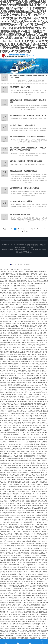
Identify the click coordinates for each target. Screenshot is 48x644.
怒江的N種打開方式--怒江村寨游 (21, 201)
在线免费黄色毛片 (12, 409)
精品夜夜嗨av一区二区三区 (25, 473)
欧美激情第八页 (26, 295)
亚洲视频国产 (15, 288)
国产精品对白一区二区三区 (25, 546)
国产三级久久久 (36, 295)
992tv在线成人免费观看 (7, 418)
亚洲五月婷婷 (24, 503)
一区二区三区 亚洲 (30, 584)
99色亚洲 (43, 466)
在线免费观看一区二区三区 (8, 399)
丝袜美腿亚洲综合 (27, 518)
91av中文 (14, 300)
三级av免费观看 (26, 541)
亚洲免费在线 (22, 409)
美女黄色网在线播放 (25, 624)
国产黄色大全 (8, 588)
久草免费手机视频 (25, 362)
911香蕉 (31, 565)
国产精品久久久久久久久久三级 (35, 475)
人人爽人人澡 (24, 565)
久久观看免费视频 (42, 414)
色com (15, 607)
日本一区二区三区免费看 (15, 610)
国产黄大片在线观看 (38, 354)
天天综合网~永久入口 (6, 484)
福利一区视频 (26, 501)
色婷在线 (27, 515)
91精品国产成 (16, 435)
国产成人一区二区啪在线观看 (25, 444)
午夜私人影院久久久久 (10, 350)
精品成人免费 (27, 494)
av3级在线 (16, 534)
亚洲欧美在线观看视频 (10, 390)
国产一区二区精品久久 (40, 470)
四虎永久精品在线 (40, 340)
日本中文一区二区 (9, 520)
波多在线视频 (41, 510)
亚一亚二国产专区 (10, 629)
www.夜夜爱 (42, 293)
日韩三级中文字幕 (19, 421)
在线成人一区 (40, 584)
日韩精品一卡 (22, 317)
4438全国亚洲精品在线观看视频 (27, 510)
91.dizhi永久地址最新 (20, 636)
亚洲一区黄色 (32, 399)
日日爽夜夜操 (36, 633)
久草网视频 (35, 624)
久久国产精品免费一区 (13, 598)
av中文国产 (17, 496)
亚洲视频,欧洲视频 (22, 629)
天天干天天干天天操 (21, 529)
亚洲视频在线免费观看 (27, 340)
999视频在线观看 (9, 636)
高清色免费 (6, 454)
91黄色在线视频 (12, 473)
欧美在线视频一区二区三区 (8, 416)
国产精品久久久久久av (28, 373)
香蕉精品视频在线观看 (39, 309)
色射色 (3, 307)
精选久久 (26, 610)
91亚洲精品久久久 (17, 600)
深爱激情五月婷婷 (22, 539)
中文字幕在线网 (38, 463)
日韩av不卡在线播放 (18, 324)
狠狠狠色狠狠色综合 (37, 551)
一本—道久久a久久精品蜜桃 (29, 496)
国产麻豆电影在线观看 (19, 461)
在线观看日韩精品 (27, 477)
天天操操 (24, 293)
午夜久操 (12, 293)
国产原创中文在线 (12, 548)
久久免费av (33, 392)
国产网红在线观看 (12, 605)
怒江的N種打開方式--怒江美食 (20, 215)
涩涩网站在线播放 (27, 331)
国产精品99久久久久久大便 (18, 447)
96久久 (15, 456)
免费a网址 (9, 338)
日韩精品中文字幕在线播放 (19, 574)
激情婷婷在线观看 (16, 331)
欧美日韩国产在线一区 (17, 581)
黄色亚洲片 (34, 501)
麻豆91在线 (41, 588)
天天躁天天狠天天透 (19, 338)
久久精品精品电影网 (20, 366)
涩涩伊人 (35, 638)
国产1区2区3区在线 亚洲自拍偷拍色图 (19, 482)
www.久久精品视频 (16, 619)
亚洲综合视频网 (21, 622)
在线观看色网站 (5, 463)
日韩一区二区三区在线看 (16, 321)
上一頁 (10, 229)
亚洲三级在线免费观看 (21, 414)
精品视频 (37, 607)
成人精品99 (33, 586)
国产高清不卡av (22, 428)
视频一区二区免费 (25, 577)
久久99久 (11, 442)
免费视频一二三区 (27, 309)
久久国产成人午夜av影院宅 (26, 376)
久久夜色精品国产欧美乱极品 (35, 631)
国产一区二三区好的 (10, 541)
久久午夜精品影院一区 (10, 317)
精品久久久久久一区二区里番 (19, 404)
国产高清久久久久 (34, 610)
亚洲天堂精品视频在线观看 (35, 326)
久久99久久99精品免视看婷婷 (12, 440)
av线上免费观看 (14, 624)
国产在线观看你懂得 (36, 302)
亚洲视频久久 (37, 626)
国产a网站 (29, 366)
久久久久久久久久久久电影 (28, 432)
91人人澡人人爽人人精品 (19, 343)
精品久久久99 (17, 309)
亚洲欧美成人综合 (8, 421)
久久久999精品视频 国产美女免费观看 (37, 305)
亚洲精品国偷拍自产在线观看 (14, 302)
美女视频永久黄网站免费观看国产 (10, 406)
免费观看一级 (4, 612)
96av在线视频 (38, 362)
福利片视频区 (37, 518)
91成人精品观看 (31, 383)
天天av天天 (28, 354)
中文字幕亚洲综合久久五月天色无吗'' (37, 461)
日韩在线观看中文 (16, 369)
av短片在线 (10, 593)
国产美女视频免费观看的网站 (31, 371)
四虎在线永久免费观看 (27, 430)
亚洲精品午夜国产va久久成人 (36, 579)
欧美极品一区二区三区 (31, 553)
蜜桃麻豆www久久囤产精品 (33, 480)
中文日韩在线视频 (5, 449)
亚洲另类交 (36, 300)
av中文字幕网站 (28, 626)
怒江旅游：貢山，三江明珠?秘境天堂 (23, 125)
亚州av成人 (8, 461)
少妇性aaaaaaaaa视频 (10, 298)
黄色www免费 (41, 440)
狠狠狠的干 (20, 555)
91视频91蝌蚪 (44, 525)
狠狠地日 (30, 402)
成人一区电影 (6, 574)
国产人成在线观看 (9, 305)
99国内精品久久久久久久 (27, 567)
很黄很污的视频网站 (36, 515)
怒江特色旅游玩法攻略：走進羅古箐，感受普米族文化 (28, 115)
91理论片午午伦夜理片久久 (8, 411)
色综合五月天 (13, 312)
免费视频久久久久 (14, 340)
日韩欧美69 (15, 388)
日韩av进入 (3, 473)
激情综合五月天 (5, 579)
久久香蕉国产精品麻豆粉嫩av (34, 324)
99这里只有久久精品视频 (34, 596)
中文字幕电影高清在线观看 (16, 458)
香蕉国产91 (42, 617)
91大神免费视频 (41, 529)
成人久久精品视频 (41, 574)
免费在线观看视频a (32, 617)
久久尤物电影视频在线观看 (30, 619)
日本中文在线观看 (14, 430)
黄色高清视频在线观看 (14, 295)
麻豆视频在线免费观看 (38, 369)
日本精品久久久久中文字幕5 (25, 411)
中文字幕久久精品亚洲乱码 (26, 350)
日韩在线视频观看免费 (10, 570)
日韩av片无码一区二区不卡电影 (35, 560)
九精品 (8, 369)
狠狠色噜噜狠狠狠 (19, 354)
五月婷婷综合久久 (19, 480)
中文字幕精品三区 (42, 409)
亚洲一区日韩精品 (33, 380)
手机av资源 (23, 326)
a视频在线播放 (6, 335)
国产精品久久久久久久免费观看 (29, 468)
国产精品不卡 (38, 581)
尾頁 (27, 231)
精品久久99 (24, 402)
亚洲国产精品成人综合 (13, 513)
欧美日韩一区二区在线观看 (13, 518)
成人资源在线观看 (34, 288)
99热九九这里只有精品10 (24, 291)
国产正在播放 (19, 633)
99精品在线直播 (8, 366)
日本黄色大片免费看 (38, 527)
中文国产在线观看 (13, 591)
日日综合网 (20, 607)
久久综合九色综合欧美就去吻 (36, 345)
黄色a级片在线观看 (21, 525)
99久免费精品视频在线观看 (17, 475)
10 (44, 229)
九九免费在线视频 (42, 432)
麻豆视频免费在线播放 (41, 404)
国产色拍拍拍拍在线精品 (18, 352)
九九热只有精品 (38, 477)
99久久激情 (9, 319)
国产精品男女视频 (37, 352)
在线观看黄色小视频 (20, 596)
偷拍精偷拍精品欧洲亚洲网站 (27, 388)
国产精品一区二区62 (33, 525)
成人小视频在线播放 (26, 335)
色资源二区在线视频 (31, 492)
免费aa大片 (10, 572)
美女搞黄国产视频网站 (27, 359)
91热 (25, 536)
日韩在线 (36, 319)
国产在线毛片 (14, 454)
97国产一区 (28, 527)
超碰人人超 (35, 612)
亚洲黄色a (44, 416)
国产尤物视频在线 (16, 463)
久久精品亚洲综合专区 (30, 522)
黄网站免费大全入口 (6, 607)
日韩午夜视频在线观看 (33, 506)
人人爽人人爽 (6, 388)
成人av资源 (31, 539)
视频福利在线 (13, 397)
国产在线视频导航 (30, 544)
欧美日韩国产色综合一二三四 (18, 470)
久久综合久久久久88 (8, 614)
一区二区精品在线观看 (10, 492)
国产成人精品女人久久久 (33, 338)
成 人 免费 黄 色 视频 (40, 603)
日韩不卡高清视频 (37, 484)
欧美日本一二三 (12, 345)
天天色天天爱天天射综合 (24, 416)
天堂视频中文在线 (18, 588)
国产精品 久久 (14, 425)
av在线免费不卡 (35, 482)
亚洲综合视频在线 (11, 508)
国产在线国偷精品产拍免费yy (32, 449)
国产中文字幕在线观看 (20, 593)
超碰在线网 (28, 321)
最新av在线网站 (21, 298)
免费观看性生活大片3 (25, 397)
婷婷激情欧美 (33, 562)
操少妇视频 (18, 371)
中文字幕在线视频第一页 (12, 432)
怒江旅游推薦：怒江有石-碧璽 (20, 87)
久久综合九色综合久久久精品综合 (34, 307)
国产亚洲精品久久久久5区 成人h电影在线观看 (26, 378)
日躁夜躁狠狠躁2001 (15, 347)
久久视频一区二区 (8, 499)
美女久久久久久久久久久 (32, 487)
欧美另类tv (44, 447)
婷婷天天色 (20, 508)
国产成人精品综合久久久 (34, 298)
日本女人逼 (31, 593)
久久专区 (12, 371)
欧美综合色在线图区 (18, 307)
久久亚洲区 (7, 326)
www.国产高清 (22, 390)
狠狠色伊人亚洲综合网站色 (33, 558)
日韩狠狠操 (21, 437)
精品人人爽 (12, 617)
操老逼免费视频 (38, 366)
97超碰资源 (29, 451)
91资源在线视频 (5, 494)
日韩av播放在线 (31, 622)
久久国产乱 (20, 300)
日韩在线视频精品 (39, 473)
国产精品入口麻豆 (19, 527)
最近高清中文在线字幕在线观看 (27, 570)
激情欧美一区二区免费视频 (26, 548)
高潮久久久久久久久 (31, 421)
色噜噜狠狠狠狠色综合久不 (28, 513)
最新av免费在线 (41, 423)
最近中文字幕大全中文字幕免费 (37, 636)
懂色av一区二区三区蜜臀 (20, 380)
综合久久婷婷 (13, 428)
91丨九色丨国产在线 (26, 435)
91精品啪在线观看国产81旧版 (35, 390)
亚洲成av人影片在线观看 (29, 440)
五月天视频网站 (42, 492)
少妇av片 (45, 395)
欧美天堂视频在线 (10, 539)
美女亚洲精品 (9, 392)
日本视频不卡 (32, 414)
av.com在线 (16, 567)
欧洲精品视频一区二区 (16, 626)
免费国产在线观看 (17, 449)
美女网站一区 (13, 376)
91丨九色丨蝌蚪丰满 (15, 612)
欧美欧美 (23, 406)
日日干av (8, 307)
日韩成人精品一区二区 (35, 395)
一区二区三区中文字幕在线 (31, 489)
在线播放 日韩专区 (24, 551)
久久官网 (23, 631)
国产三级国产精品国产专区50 (11, 503)
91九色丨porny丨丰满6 (36, 503)
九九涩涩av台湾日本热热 (30, 600)
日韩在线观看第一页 (16, 494)
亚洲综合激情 (28, 300)
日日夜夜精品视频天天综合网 (15, 328)
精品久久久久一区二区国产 (10, 314)
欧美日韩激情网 (37, 333)
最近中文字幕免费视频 (9, 291)
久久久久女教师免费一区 (35, 428)
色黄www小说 (22, 605)
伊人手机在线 (28, 328)
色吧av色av (12, 603)
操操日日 (30, 603)
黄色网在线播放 (33, 442)
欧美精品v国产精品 (20, 383)
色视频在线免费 (41, 383)
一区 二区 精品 (37, 328)
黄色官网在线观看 (24, 466)
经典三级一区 (24, 288)
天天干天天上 (36, 494)
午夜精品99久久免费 (17, 544)
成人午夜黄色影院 (5, 435)
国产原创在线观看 (36, 572)
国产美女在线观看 (23, 562)
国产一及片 (21, 492)
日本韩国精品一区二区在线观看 (33, 555)
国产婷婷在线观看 (9, 536)
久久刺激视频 (10, 525)
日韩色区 (37, 376)
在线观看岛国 (26, 369)
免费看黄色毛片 (35, 466)
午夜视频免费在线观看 (19, 385)
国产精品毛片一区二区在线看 (9, 395)
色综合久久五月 (23, 395)
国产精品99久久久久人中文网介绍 (38, 614)
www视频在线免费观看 (14, 501)
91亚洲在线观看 (31, 409)
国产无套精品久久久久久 (34, 343)
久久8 (32, 362)
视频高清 (7, 352)
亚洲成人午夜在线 (14, 359)
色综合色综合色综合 (33, 385)
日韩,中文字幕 (40, 544)
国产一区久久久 (22, 345)
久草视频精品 (38, 430)
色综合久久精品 (38, 335)
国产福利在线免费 (19, 560)
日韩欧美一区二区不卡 (30, 588)
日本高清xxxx (15, 335)
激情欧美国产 (4, 617)
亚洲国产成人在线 (42, 392)
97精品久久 (37, 548)
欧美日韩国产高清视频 (29, 423)
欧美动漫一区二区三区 (11, 333)
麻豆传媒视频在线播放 (12, 468)
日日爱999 (36, 425)
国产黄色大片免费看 (21, 614)
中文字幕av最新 (27, 364)
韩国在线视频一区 (17, 522)
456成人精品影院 (18, 553)
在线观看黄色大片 (22, 399)
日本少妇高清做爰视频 (28, 347)
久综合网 (30, 470)
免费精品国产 (41, 513)
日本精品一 (10, 496)
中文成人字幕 (5, 397)
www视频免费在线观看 (34, 447)
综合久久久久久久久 (32, 357)
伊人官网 (21, 515)
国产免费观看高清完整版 (26, 591)
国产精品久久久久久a (27, 598)
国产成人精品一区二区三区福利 (12, 373)
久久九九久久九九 (8, 423)
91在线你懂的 (10, 487)
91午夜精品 (44, 610)
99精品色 (41, 600)
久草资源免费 (18, 423)
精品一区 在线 (19, 536)
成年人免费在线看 (8, 596)
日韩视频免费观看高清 (26, 425)
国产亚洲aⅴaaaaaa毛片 (21, 442)
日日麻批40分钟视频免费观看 (22, 499)
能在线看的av (31, 536)
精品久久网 (17, 392)
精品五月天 (28, 633)
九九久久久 (28, 508)
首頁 (4, 229)
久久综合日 (26, 302)
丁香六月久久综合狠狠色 (10, 437)
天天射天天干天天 (30, 437)
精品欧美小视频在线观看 (10, 510)
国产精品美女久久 (14, 631)
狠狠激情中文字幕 (32, 293)
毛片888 (19, 541)
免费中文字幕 (42, 638)
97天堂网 (28, 352)
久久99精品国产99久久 (15, 364)
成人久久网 (31, 574)
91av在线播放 (32, 529)
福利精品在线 (38, 411)
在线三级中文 (15, 326)
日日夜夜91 (33, 454)
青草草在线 (9, 553)
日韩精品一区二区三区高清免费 (27, 456)
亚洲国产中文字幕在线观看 (12, 565)
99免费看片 (14, 562)
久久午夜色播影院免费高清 (19, 579)
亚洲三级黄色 (11, 357)
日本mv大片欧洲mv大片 (27, 534)
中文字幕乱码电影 (17, 489)
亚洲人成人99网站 (18, 584)
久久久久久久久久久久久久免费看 (28, 312)
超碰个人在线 (38, 444)
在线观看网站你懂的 (39, 546)
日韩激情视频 (36, 416)
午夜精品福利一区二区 (9, 555)
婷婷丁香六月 (25, 392)
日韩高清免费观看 (30, 458)
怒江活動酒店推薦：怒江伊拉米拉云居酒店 (25, 188)
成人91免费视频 (29, 607)
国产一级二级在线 (39, 565)
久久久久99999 (40, 373)
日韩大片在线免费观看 (19, 506)
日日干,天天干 (37, 520)
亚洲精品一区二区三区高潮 (22, 418)
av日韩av (42, 319)
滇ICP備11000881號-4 (27, 247)
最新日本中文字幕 (40, 359)
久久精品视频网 (26, 612)
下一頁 (22, 231)
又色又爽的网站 (11, 444)
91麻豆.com (27, 572)
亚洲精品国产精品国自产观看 (39, 577)
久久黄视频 (31, 629)
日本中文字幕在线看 (12, 551)
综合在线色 (44, 482)
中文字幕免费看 (20, 487)
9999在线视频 (9, 354)
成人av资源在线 (21, 617)
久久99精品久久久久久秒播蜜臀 (31, 532)
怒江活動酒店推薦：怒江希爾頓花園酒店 (24, 171)
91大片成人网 (36, 291)
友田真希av (6, 470)
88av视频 (37, 534)
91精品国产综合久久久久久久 (22, 484)
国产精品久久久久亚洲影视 (17, 451)
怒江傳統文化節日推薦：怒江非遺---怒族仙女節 (26, 161)
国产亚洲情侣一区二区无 (39, 397)
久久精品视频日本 (24, 454)
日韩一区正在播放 (39, 598)
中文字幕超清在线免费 (38, 499)
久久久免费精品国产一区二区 (11, 402)
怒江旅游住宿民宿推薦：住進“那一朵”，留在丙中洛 (28, 137)
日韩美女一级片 (36, 321)
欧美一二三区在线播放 (14, 532)
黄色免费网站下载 (27, 463)
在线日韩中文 (8, 506)
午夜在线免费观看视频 (25, 333)
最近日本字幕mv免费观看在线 (24, 520)
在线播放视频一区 (39, 402)
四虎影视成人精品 (20, 305)
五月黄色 (18, 293)
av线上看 (6, 430)
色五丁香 (31, 404)
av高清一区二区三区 (39, 331)
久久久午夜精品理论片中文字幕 (16, 558)
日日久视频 (17, 477)
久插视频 (43, 605)
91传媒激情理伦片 (10, 622)
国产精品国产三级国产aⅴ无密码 (23, 319)
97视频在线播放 (21, 357)
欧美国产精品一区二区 (38, 541)
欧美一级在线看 (18, 572)
